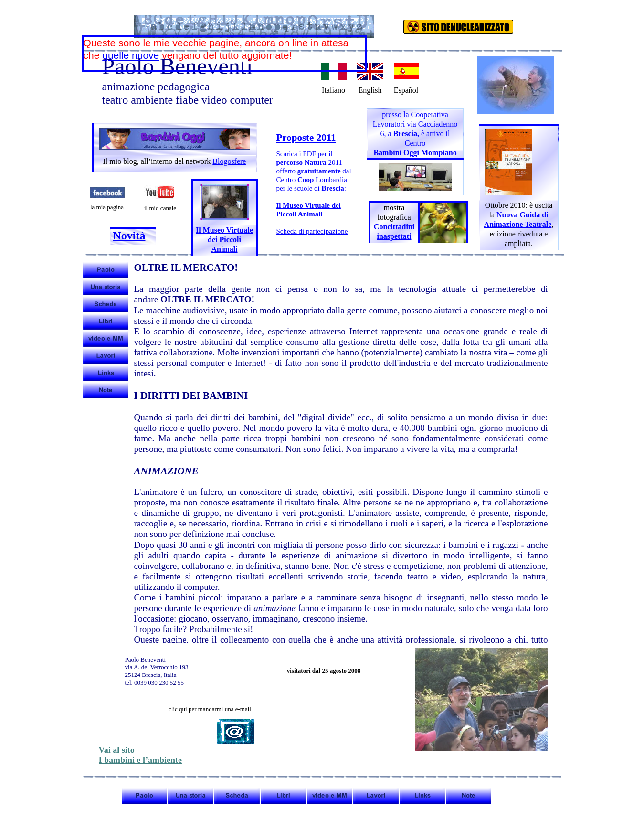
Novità (129, 236)
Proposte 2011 (306, 138)
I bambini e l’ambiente (141, 760)
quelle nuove (131, 55)
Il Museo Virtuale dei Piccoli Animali (224, 240)
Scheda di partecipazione (312, 231)
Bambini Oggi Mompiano (415, 153)
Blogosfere (229, 161)
